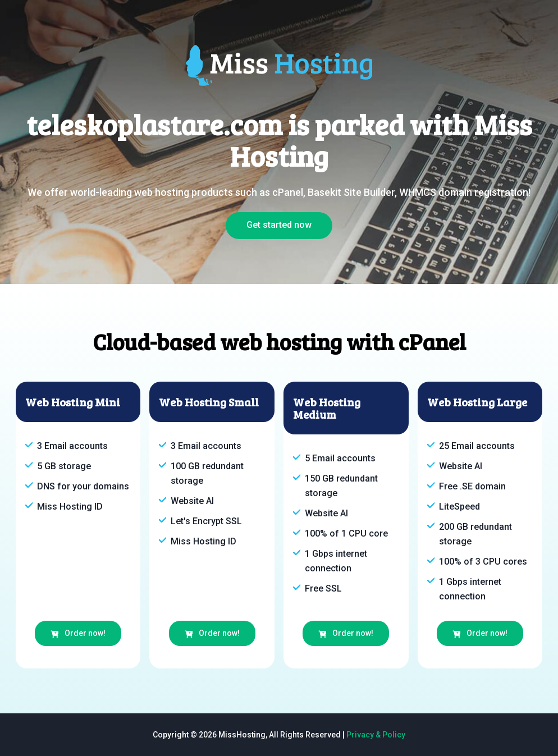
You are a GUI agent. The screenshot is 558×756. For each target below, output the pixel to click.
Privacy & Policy (376, 735)
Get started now (279, 225)
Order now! (78, 633)
